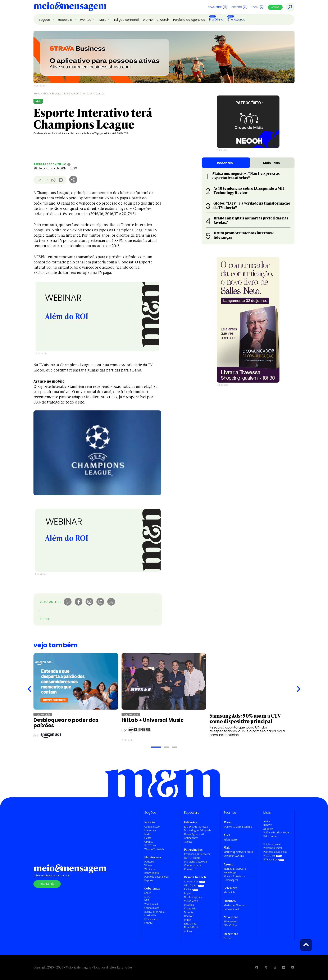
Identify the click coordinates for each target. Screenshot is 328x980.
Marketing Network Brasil (238, 852)
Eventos (86, 20)
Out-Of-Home (192, 858)
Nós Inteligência (193, 897)
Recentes (225, 163)
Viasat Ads (190, 908)
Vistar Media (191, 901)
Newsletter (217, 7)
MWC (147, 897)
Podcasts (149, 862)
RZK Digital (191, 924)
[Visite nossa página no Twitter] (266, 967)
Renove (268, 825)
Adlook (188, 931)
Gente (148, 838)
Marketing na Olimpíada (198, 830)
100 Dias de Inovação (196, 827)
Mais (103, 20)
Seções (45, 20)
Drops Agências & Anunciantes (194, 836)
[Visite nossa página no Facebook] (257, 967)
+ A (46, 180)
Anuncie (268, 829)
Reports (149, 880)
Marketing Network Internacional (235, 907)
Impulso (189, 893)
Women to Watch (156, 20)
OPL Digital (191, 885)
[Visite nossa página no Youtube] (293, 967)
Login (258, 7)
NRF (147, 900)
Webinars (149, 869)
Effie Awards (236, 19)
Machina (189, 905)
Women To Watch (154, 849)
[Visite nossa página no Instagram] (275, 967)
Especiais (65, 20)
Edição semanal (126, 20)
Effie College (231, 925)
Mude (187, 920)
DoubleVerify (191, 927)
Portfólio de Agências (189, 20)
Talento (188, 842)
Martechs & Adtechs (196, 862)
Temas (45, 619)
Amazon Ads (191, 881)
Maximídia (150, 915)
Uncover (189, 916)
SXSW (148, 893)
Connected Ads (193, 865)
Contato (239, 7)
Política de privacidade (276, 832)
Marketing (150, 830)
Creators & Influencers (197, 854)
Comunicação (152, 827)
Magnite (189, 912)
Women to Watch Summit (238, 827)
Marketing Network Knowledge (235, 871)
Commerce (190, 869)
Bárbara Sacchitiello (50, 164)
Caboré (148, 923)
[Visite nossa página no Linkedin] (284, 967)
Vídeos (148, 865)
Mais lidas (271, 163)
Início (37, 93)
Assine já (47, 884)
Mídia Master (231, 840)
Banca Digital (152, 873)
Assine (275, 7)
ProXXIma (216, 19)
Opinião (149, 842)
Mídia (46, 93)
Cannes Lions (152, 908)
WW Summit (151, 904)
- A (39, 180)
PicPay (188, 889)
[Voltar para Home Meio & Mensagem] (70, 7)
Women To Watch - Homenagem (234, 878)
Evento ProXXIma (154, 912)
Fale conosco (271, 836)
